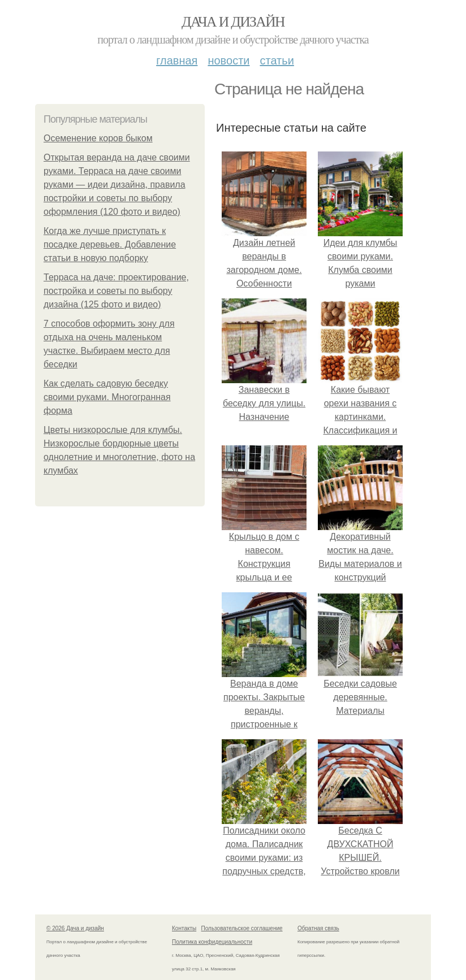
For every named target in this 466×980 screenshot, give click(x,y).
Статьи (277, 60)
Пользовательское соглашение (242, 928)
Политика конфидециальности (212, 942)
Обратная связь (318, 928)
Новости (228, 60)
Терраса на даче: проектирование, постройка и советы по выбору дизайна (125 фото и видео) (116, 291)
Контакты (184, 928)
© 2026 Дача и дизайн (75, 928)
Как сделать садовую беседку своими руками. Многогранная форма (107, 397)
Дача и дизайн (233, 22)
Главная (177, 60)
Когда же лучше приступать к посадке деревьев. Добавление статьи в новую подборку (110, 244)
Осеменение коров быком (98, 138)
